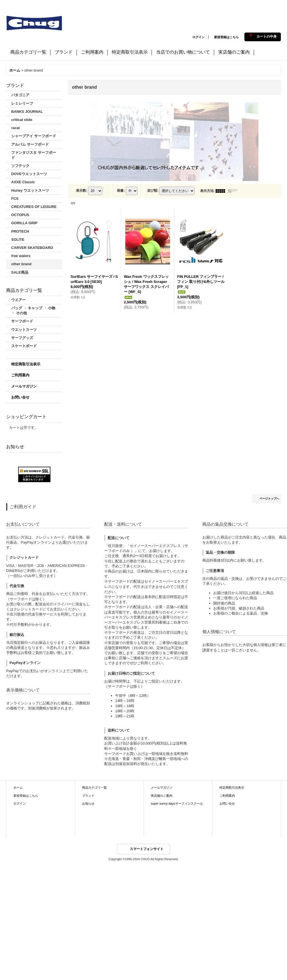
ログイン (198, 37)
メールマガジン (24, 386)
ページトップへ (269, 499)
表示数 (82, 191)
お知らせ (88, 803)
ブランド (88, 796)
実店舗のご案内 (162, 796)
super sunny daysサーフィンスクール (177, 803)
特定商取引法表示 (26, 364)
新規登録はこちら (226, 37)
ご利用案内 (20, 375)
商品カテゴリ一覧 (94, 787)
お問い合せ (20, 397)
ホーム (18, 787)
